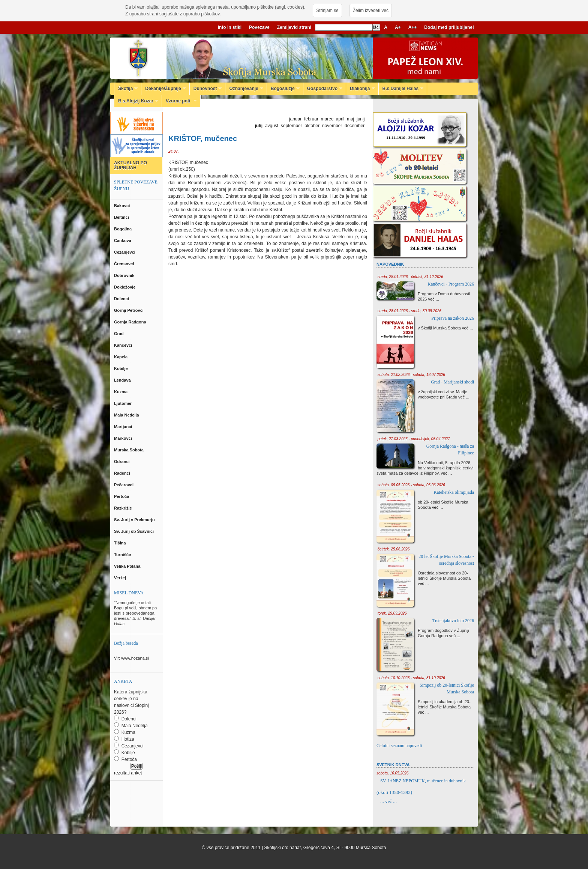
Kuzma (121, 392)
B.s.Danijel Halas (401, 89)
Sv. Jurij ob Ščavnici (134, 531)
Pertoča (122, 496)
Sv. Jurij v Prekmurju (135, 520)
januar (295, 119)
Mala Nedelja (128, 415)
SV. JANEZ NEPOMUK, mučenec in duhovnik (423, 781)
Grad (119, 334)
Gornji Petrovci (129, 310)
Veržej (121, 578)
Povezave (259, 27)
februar (311, 119)
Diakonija (360, 89)
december (355, 126)
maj (350, 119)
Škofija (126, 89)
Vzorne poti (179, 101)
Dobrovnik (125, 275)
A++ (413, 27)
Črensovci (124, 264)
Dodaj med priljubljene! (449, 27)
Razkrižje (124, 508)
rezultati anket (128, 773)
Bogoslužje (283, 89)
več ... (434, 299)
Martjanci (124, 427)
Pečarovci (124, 485)
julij (259, 126)
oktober (312, 126)
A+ (398, 27)
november (332, 126)
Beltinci (122, 217)
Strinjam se (327, 11)
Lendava (123, 380)
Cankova (123, 241)
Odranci (122, 462)
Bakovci (122, 206)
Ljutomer (123, 403)
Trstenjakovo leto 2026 (453, 621)
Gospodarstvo (323, 89)
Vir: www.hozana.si (131, 658)
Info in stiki (230, 27)
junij (361, 119)
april (340, 119)
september (292, 126)
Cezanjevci (125, 252)
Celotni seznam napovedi (399, 746)
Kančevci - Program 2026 (451, 284)
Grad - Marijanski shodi (452, 382)
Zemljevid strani (294, 27)
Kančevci (124, 345)
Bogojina (123, 229)
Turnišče (124, 555)
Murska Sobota (130, 450)
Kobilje (121, 368)
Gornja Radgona (131, 322)
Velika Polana (128, 566)
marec (327, 119)
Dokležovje (125, 287)
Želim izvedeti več (371, 11)
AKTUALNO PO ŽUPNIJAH (130, 165)
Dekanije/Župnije (163, 89)
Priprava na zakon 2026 (453, 318)
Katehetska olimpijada (454, 492)
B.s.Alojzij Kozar (136, 101)
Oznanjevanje (244, 89)
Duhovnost (206, 89)
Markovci (124, 438)
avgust (272, 126)
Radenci (123, 473)
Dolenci (122, 299)
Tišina (121, 543)
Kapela (121, 357)
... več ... (388, 801)
